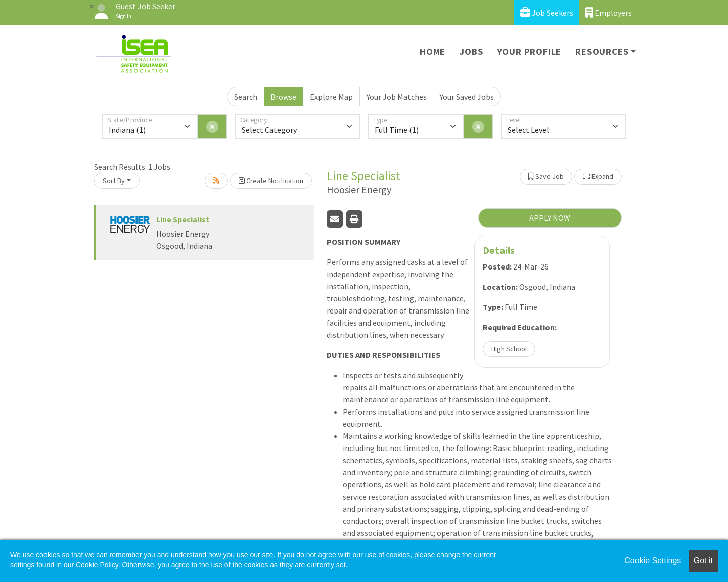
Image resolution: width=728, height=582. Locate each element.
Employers (609, 12)
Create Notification (271, 181)
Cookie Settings (653, 561)
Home (433, 51)
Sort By (114, 181)
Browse (283, 97)
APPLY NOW (550, 218)
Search (246, 97)
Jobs (471, 51)
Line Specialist (183, 219)
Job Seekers (547, 12)
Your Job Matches (397, 97)
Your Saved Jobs (467, 97)
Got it (703, 561)
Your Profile (530, 51)
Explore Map (331, 97)
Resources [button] (602, 51)
